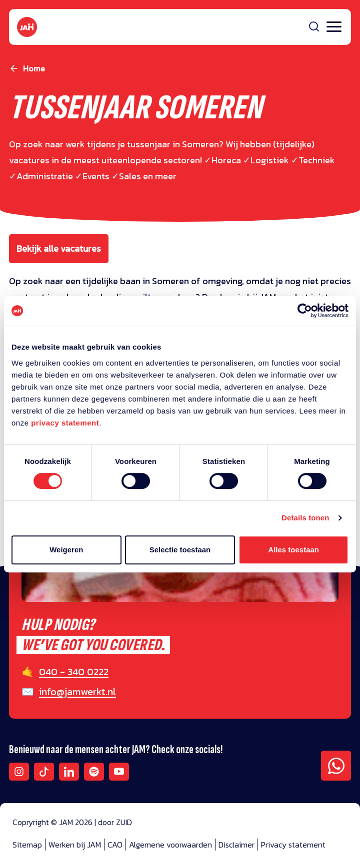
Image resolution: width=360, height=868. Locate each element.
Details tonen (305, 518)
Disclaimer (236, 845)
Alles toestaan (293, 550)
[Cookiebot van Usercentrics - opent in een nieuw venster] (305, 311)
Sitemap (27, 845)
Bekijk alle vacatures (59, 248)
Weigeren (66, 550)
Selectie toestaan (180, 550)
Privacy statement (293, 845)
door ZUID (115, 822)
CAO (115, 845)
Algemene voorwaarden (170, 845)
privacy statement (65, 423)
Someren (171, 281)
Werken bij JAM (75, 845)
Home (34, 68)
